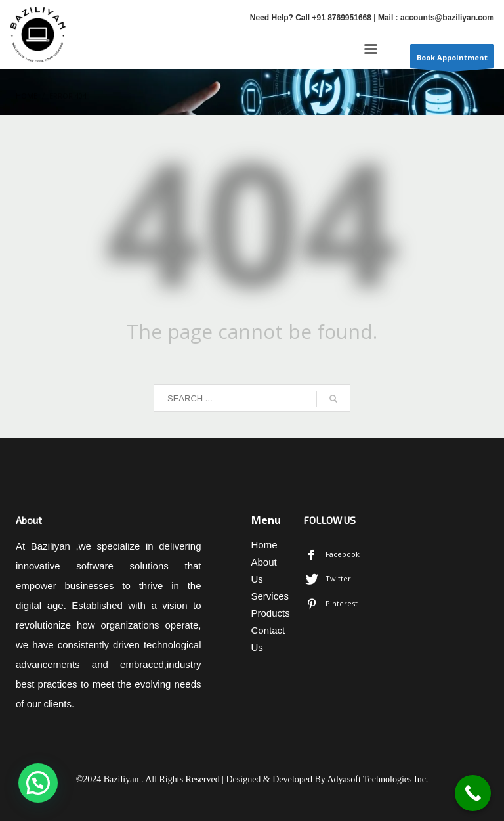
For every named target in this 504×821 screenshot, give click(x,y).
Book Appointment (452, 60)
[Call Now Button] (473, 793)
